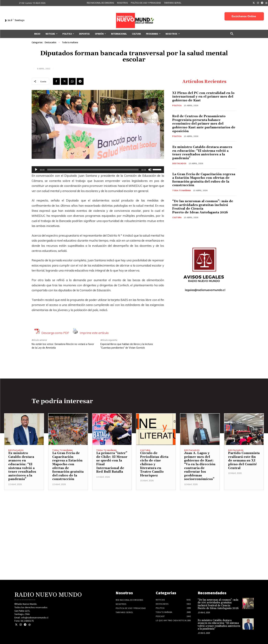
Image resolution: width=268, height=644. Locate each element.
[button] (232, 34)
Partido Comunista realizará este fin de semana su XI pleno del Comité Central (244, 461)
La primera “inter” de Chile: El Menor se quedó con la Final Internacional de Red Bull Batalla (112, 462)
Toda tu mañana (70, 42)
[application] (98, 170)
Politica (177, 105)
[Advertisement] (134, 514)
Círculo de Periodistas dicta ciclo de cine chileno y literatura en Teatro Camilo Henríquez (154, 464)
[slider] (93, 170)
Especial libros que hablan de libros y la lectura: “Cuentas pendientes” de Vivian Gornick (127, 346)
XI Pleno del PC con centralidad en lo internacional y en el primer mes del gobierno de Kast (203, 97)
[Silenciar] (150, 170)
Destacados (51, 42)
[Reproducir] (36, 170)
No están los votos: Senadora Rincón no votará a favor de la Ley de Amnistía (63, 346)
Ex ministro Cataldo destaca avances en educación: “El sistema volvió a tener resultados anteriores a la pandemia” (202, 153)
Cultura (177, 217)
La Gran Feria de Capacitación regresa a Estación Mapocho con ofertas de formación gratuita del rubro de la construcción (204, 180)
